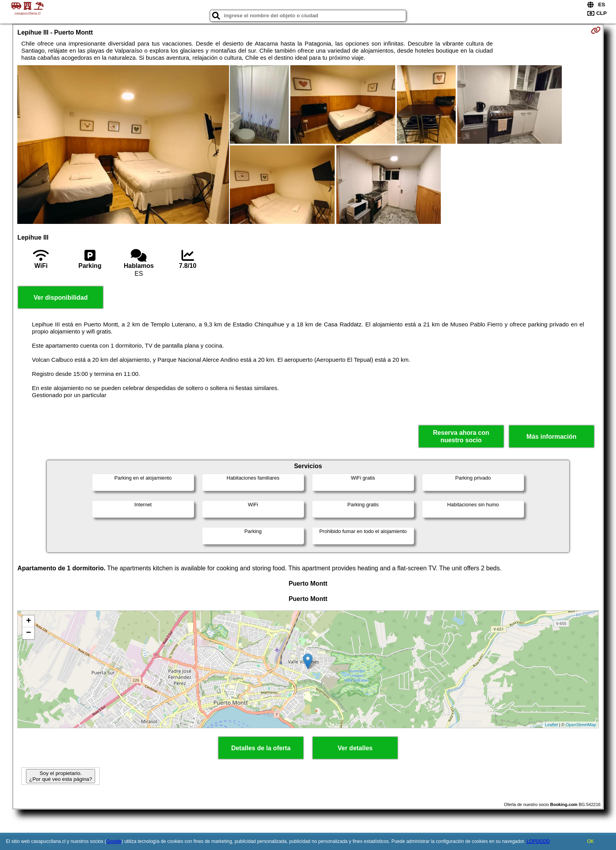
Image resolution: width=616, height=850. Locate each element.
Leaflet (551, 725)
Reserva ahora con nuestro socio (461, 436)
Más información (551, 437)
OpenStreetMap (581, 725)
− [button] (28, 633)
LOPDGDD (538, 841)
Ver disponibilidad (60, 298)
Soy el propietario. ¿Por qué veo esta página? (60, 776)
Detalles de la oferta (261, 748)
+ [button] (28, 621)
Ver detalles (355, 748)
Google (114, 841)
